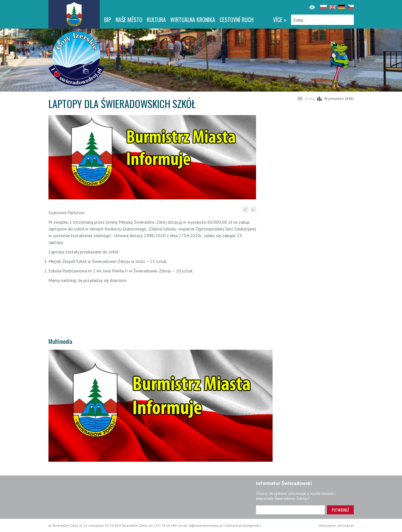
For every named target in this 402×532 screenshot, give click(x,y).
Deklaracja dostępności (243, 525)
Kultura (156, 20)
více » (280, 20)
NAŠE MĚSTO (129, 20)
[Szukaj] (322, 20)
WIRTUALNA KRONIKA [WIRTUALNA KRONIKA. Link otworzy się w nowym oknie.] (193, 20)
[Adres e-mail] (290, 510)
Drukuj (310, 99)
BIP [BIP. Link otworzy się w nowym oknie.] (108, 20)
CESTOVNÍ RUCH (237, 20)
